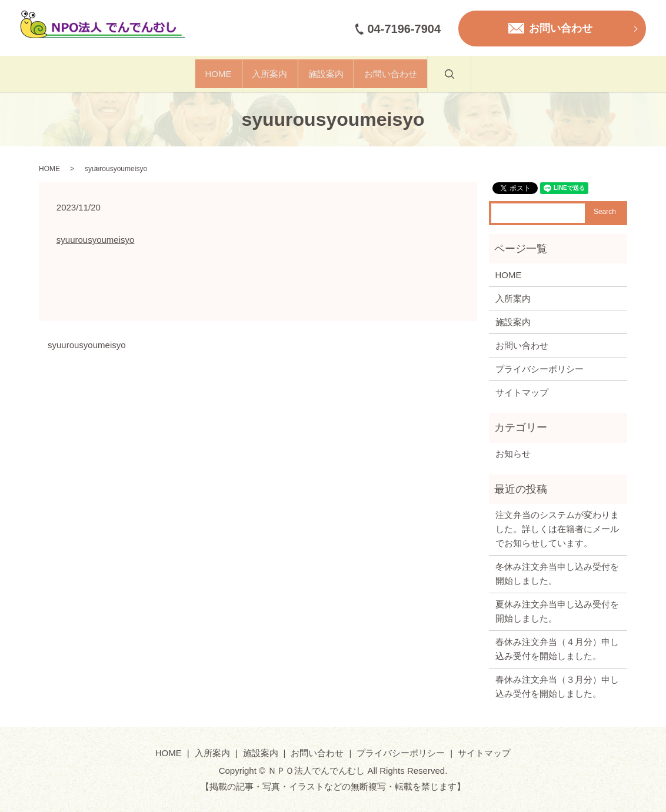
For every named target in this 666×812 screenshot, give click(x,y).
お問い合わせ (426, 74)
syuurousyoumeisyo (96, 240)
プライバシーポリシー (540, 369)
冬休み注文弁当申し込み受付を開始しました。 (557, 574)
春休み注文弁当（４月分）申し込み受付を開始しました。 (557, 649)
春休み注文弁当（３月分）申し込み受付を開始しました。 (557, 686)
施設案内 (338, 74)
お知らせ (513, 454)
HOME (183, 74)
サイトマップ (522, 392)
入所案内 (258, 74)
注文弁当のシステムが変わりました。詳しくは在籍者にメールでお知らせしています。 (557, 529)
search (508, 80)
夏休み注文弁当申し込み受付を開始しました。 (557, 611)
